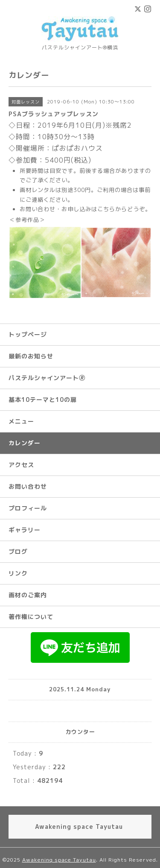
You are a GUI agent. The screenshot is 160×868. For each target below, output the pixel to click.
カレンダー (25, 443)
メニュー (21, 421)
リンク (18, 573)
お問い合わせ (28, 486)
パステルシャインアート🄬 (47, 378)
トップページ (28, 334)
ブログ (18, 551)
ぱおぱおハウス (77, 148)
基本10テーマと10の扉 (43, 400)
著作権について (31, 617)
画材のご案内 (28, 595)
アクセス (21, 465)
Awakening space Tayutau (59, 860)
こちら (106, 209)
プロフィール (28, 508)
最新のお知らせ (31, 356)
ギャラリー (25, 530)
